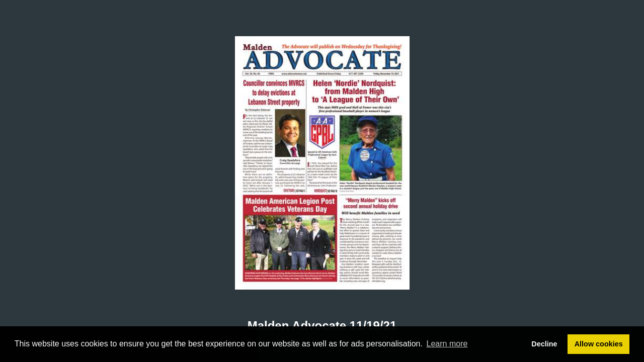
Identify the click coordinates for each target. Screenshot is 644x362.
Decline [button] (544, 344)
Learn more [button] (447, 344)
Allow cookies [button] (599, 344)
